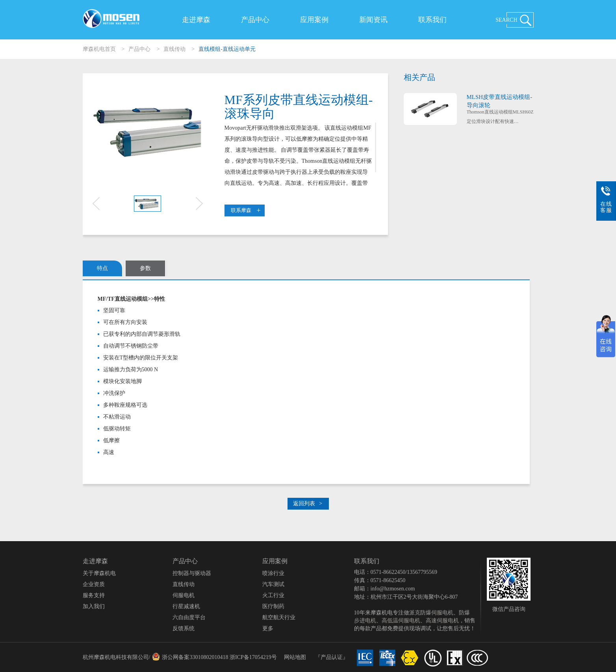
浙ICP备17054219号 (253, 657)
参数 (145, 268)
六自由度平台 (189, 617)
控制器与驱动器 (192, 573)
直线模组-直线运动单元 (227, 49)
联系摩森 (246, 210)
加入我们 (94, 606)
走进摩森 (196, 20)
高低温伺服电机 (401, 621)
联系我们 (432, 20)
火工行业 (273, 595)
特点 (102, 268)
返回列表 (308, 504)
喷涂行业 (273, 573)
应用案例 (314, 20)
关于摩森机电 (99, 573)
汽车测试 (273, 584)
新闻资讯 (373, 20)
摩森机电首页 (99, 49)
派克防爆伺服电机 (431, 613)
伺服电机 (184, 595)
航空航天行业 (279, 617)
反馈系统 (184, 628)
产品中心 (255, 20)
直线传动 (174, 49)
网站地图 (295, 657)
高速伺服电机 (442, 621)
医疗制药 (273, 606)
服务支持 (94, 595)
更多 (268, 628)
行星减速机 (186, 606)
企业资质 (94, 584)
